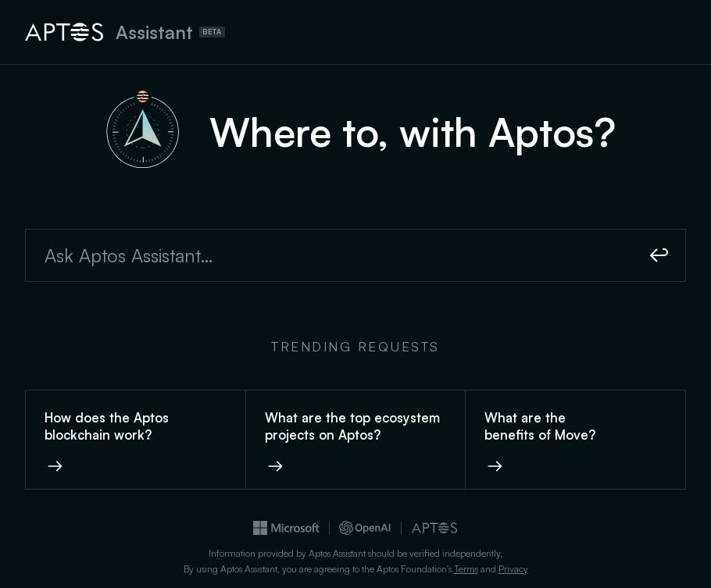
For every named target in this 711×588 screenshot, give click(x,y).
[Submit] (659, 255)
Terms (466, 569)
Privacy (513, 569)
